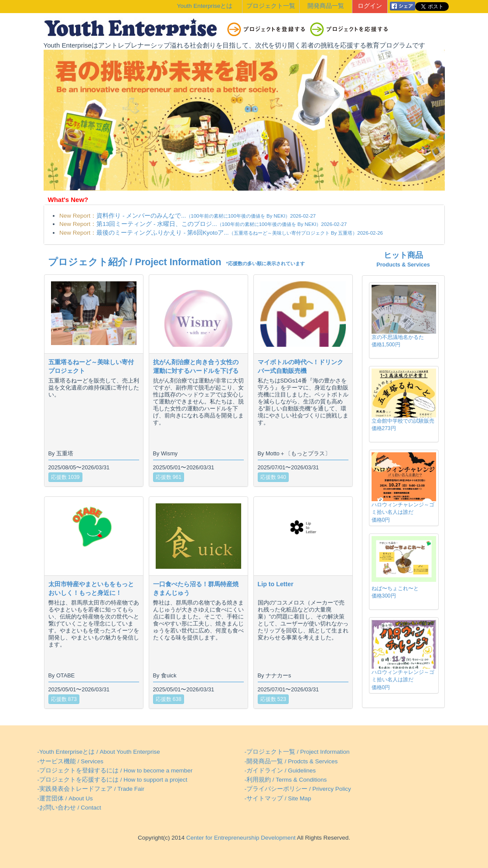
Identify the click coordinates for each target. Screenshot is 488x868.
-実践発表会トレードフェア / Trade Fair (91, 789)
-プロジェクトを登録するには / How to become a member (115, 771)
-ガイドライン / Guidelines (280, 771)
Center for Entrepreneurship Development (240, 838)
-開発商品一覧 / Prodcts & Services (291, 761)
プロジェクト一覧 (271, 6)
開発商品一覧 (326, 6)
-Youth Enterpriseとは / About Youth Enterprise (99, 752)
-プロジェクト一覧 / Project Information (297, 752)
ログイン (370, 6)
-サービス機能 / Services (71, 761)
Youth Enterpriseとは (205, 6)
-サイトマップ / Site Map (278, 798)
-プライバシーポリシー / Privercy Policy (298, 789)
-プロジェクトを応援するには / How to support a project (113, 780)
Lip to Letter (276, 584)
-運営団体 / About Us (65, 798)
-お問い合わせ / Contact (69, 808)
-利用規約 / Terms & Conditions (286, 780)
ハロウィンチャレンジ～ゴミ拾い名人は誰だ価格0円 (403, 512)
